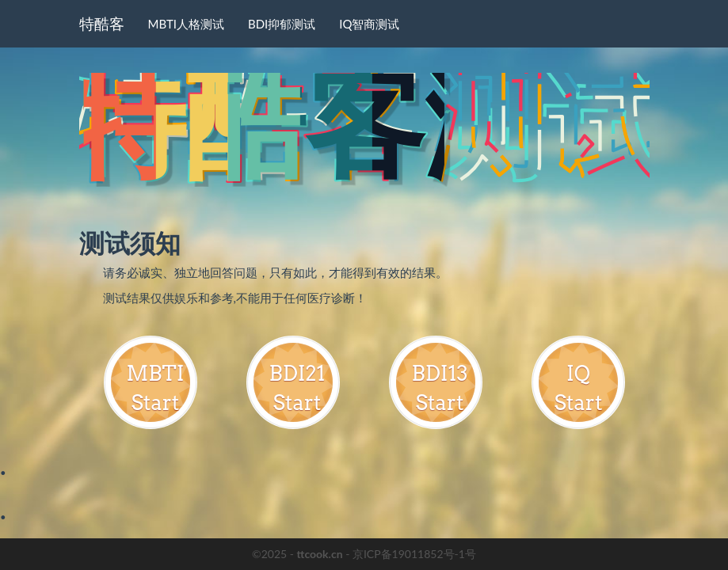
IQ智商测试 (369, 24)
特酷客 (102, 23)
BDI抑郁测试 (282, 24)
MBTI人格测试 (186, 24)
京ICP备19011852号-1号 (414, 554)
